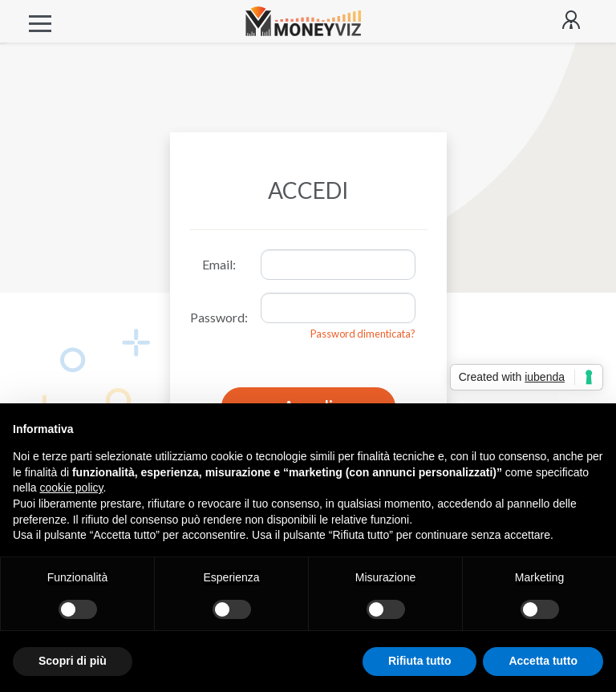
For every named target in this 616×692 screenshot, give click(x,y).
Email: (219, 264)
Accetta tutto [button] (543, 661)
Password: (219, 317)
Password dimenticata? (363, 334)
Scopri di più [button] (73, 661)
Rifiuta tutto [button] (420, 661)
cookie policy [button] (71, 488)
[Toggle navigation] (40, 21)
